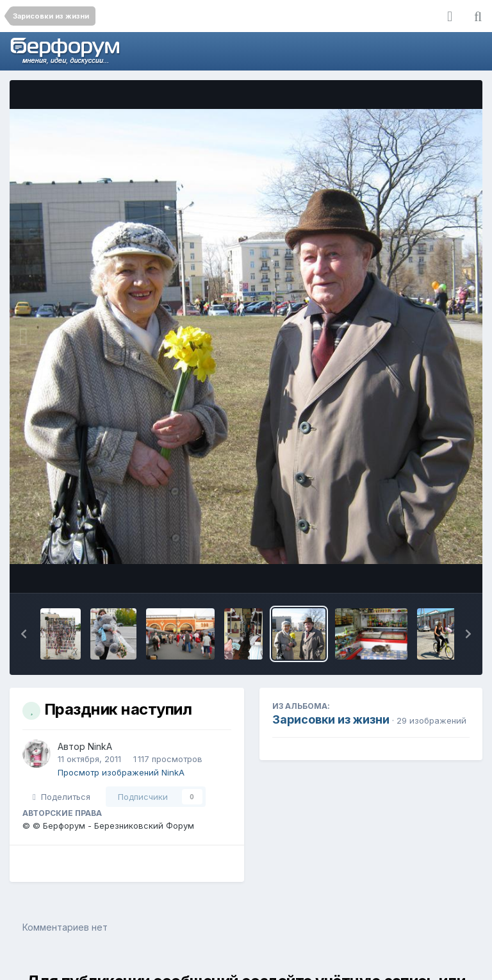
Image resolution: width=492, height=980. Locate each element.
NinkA (100, 746)
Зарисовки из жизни (331, 719)
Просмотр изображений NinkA (121, 772)
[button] (24, 634)
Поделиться (61, 797)
